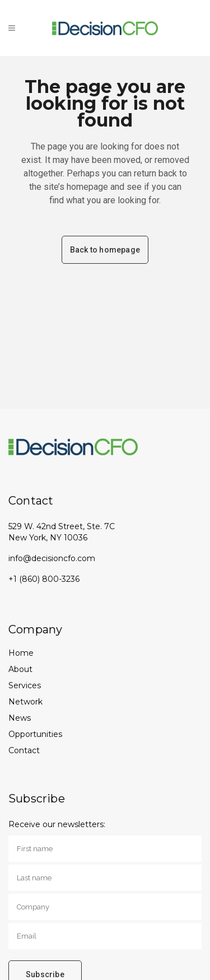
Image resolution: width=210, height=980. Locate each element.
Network (25, 702)
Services (25, 685)
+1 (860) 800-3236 (44, 579)
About (20, 669)
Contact (24, 750)
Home (21, 653)
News (20, 718)
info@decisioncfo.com (52, 558)
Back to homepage (105, 250)
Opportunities (35, 734)
